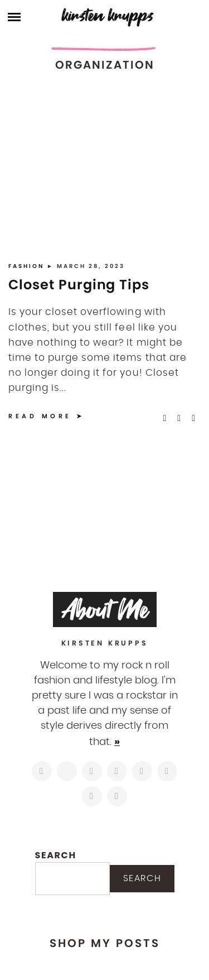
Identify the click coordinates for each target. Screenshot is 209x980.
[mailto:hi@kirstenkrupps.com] (92, 796)
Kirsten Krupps (108, 15)
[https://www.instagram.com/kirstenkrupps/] (42, 771)
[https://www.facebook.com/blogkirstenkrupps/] (92, 771)
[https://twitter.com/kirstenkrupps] (67, 771)
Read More (40, 416)
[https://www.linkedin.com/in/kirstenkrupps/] (142, 771)
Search (56, 855)
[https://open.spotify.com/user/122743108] (117, 796)
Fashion (28, 266)
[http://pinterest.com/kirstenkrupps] (117, 771)
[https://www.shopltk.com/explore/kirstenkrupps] (167, 771)
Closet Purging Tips (79, 285)
